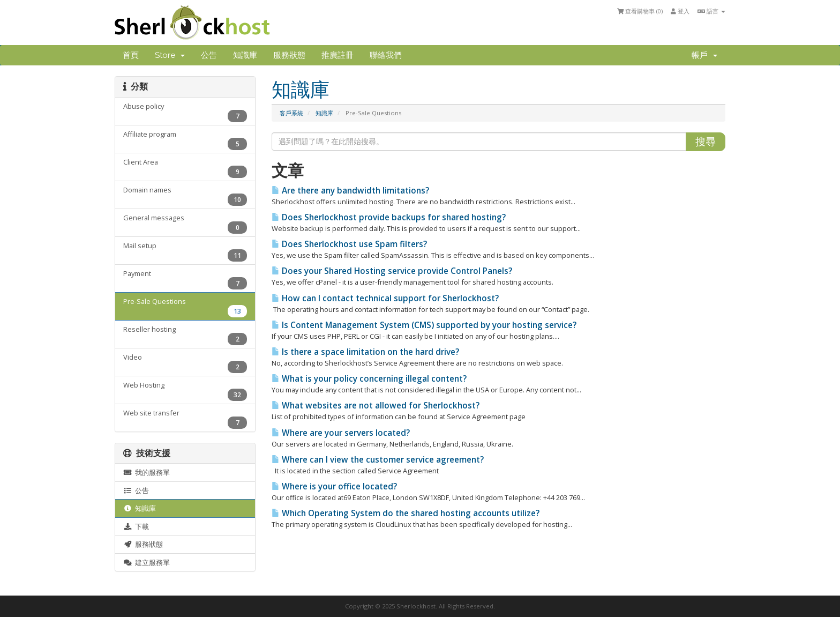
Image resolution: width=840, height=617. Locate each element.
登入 (680, 11)
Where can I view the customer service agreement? (378, 460)
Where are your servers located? (341, 433)
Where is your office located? (334, 486)
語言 (711, 11)
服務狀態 (289, 55)
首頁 (131, 55)
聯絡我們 (386, 55)
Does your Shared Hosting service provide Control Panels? (392, 271)
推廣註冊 (337, 55)
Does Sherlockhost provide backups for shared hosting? (389, 217)
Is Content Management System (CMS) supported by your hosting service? (424, 325)
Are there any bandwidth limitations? (350, 191)
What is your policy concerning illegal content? (369, 379)
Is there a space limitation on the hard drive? (365, 352)
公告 (209, 55)
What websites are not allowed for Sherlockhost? (376, 406)
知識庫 (245, 55)
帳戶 (704, 55)
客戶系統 (291, 113)
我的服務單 (147, 472)
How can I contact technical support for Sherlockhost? (385, 298)
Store (170, 55)
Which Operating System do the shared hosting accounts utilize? (406, 513)
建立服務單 (147, 562)
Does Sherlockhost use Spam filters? (349, 244)
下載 (136, 526)
